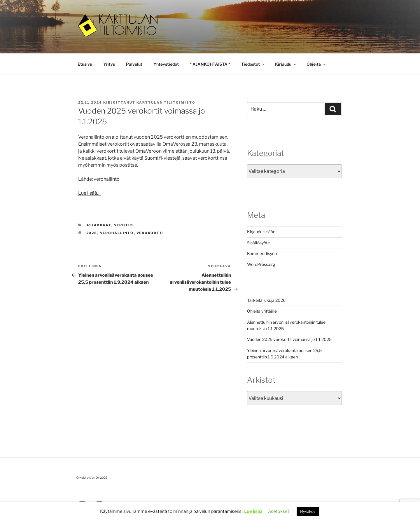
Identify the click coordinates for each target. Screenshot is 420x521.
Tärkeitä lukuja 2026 (266, 300)
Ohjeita (316, 64)
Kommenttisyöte (263, 253)
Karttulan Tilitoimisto (166, 102)
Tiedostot (253, 64)
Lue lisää (253, 511)
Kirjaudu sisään (261, 232)
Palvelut (134, 64)
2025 (92, 233)
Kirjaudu (286, 64)
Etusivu (85, 64)
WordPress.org (261, 264)
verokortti (150, 233)
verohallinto (117, 233)
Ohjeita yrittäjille (262, 311)
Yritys (109, 64)
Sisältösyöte (258, 243)
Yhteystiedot (166, 64)
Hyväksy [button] (308, 511)
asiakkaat (99, 225)
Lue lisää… (89, 193)
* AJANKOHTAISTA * (210, 64)
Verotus (124, 225)
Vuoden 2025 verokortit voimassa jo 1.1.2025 (289, 339)
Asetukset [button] (279, 511)
